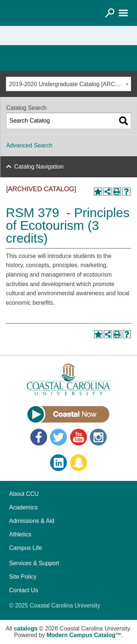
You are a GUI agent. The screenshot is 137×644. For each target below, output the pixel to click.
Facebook (39, 437)
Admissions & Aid (32, 521)
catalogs (26, 628)
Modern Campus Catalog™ (84, 635)
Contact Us (24, 590)
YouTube (79, 437)
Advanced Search (29, 145)
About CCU (24, 494)
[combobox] (68, 84)
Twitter (58, 437)
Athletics (20, 534)
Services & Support (34, 563)
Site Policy (23, 577)
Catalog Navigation (39, 167)
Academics (23, 507)
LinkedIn (58, 463)
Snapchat (79, 463)
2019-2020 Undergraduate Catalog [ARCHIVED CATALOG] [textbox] (70, 84)
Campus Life (26, 548)
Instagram (98, 437)
